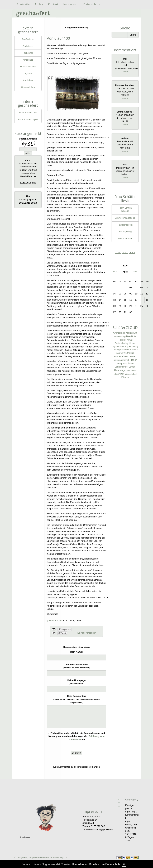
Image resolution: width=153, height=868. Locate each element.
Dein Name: (76, 652)
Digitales (28, 73)
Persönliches (28, 39)
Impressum (71, 4)
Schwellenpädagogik (125, 218)
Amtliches (28, 80)
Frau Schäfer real (28, 112)
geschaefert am (55, 621)
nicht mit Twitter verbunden (54, 633)
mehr (126, 72)
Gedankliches (28, 87)
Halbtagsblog (125, 232)
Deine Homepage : (76, 682)
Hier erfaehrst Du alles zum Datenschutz (96, 864)
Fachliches (28, 53)
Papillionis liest (125, 225)
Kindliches (28, 60)
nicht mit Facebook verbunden (54, 629)
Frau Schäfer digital (28, 119)
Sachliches (28, 46)
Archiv (39, 4)
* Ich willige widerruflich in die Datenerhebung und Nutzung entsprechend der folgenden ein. (77, 736)
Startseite (23, 4)
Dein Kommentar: (76, 699)
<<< (115, 272)
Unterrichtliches (28, 67)
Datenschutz (92, 4)
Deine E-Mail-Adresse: (76, 666)
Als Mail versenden (87, 633)
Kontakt (53, 4)
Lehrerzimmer (125, 238)
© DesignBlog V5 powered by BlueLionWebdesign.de (41, 858)
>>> (135, 272)
